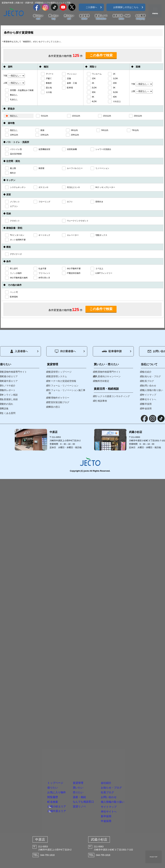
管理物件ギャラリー (59, 398)
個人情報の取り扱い (138, 779)
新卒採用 (127, 807)
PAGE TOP (154, 857)
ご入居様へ (91, 7)
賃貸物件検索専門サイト (14, 372)
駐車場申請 (112, 351)
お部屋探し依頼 (10, 399)
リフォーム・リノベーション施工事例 (67, 392)
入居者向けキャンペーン (108, 376)
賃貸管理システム (58, 376)
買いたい (54, 17)
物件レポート (9, 390)
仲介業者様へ (65, 351)
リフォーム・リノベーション (64, 386)
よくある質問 (9, 413)
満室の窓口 (54, 407)
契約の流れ (7, 404)
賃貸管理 (84, 17)
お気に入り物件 (38, 760)
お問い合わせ (131, 769)
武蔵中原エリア (37, 791)
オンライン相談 (10, 395)
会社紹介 (127, 741)
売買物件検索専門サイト (108, 372)
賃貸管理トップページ (60, 372)
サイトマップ (131, 788)
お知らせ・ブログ (136, 750)
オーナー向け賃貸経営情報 (62, 381)
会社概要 (140, 17)
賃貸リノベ (101, 17)
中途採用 (127, 817)
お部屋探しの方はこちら (126, 7)
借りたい (38, 17)
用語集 (5, 409)
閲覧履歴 (31, 769)
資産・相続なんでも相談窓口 (86, 772)
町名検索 (31, 779)
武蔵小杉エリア (37, 785)
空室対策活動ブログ (59, 402)
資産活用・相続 (121, 17)
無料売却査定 (102, 381)
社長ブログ (129, 760)
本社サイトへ (131, 798)
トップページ (36, 741)
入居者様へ (19, 351)
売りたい (69, 17)
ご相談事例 (101, 401)
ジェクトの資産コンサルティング (113, 396)
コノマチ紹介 (9, 386)
